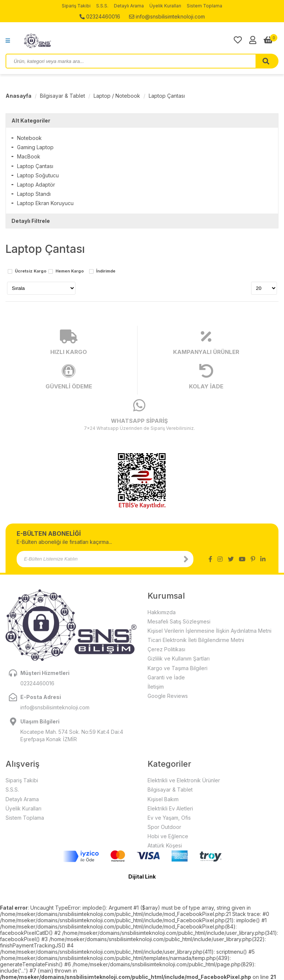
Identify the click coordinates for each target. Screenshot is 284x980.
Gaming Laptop (35, 147)
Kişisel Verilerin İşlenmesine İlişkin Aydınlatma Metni (209, 631)
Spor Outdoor (164, 827)
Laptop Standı (34, 194)
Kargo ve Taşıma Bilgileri (177, 668)
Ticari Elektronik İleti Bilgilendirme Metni (196, 640)
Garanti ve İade (166, 677)
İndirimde (106, 271)
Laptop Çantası (167, 96)
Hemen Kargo (70, 271)
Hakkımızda (162, 612)
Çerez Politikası (166, 649)
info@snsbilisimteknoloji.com (167, 16)
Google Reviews (168, 696)
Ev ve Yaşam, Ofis (169, 818)
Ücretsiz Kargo (31, 271)
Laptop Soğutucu (38, 175)
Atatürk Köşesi (165, 845)
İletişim (156, 687)
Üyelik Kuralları (165, 6)
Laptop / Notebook (117, 96)
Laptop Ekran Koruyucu (45, 203)
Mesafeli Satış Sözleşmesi (179, 621)
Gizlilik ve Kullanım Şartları (179, 658)
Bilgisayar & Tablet (62, 96)
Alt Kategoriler (31, 121)
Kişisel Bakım (163, 799)
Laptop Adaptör (36, 185)
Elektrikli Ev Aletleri (170, 808)
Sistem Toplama (204, 6)
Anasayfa (18, 96)
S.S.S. (102, 6)
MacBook (29, 156)
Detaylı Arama (129, 6)
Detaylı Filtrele (31, 221)
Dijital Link (142, 877)
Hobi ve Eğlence (168, 836)
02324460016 (100, 16)
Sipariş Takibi (76, 6)
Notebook (29, 138)
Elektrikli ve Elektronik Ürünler (184, 780)
